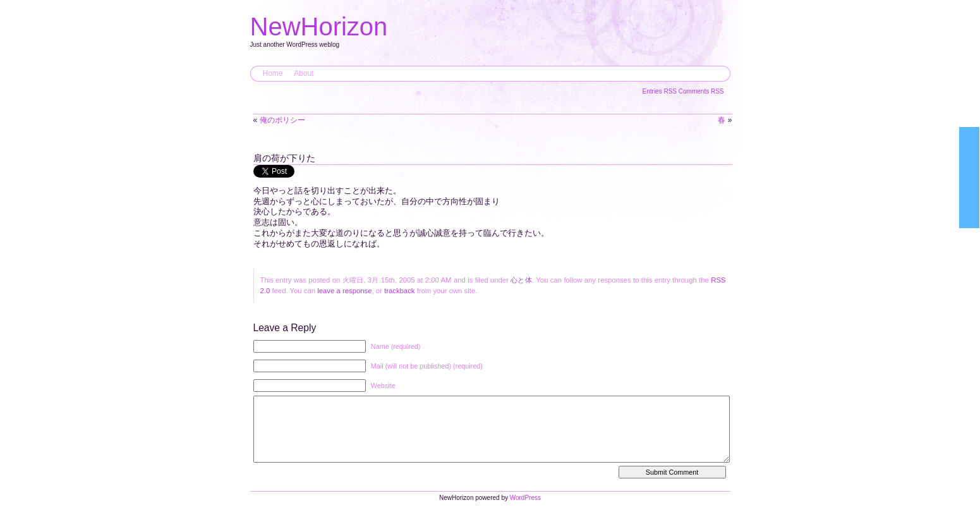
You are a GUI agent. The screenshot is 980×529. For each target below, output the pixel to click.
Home (273, 73)
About (304, 73)
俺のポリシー (282, 120)
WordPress (525, 510)
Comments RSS (701, 91)
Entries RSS (661, 91)
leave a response (344, 291)
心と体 (521, 280)
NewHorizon (319, 27)
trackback (399, 291)
